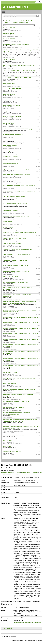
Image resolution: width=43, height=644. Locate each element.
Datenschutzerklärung (17, 641)
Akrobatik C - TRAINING (9, 39)
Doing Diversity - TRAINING (10, 146)
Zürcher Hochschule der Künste (9, 636)
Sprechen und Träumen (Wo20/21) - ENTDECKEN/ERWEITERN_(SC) (20, 317)
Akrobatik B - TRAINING (9, 33)
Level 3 (27, 22)
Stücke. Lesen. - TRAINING (10, 384)
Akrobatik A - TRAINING (9, 28)
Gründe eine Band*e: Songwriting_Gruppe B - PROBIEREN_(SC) (19, 191)
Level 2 (17, 474)
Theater (23, 21)
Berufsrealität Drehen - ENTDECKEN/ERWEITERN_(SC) (17, 78)
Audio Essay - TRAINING (9, 60)
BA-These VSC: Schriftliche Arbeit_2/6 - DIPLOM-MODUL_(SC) (19, 71)
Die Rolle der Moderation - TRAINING (12, 140)
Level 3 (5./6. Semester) (18, 22)
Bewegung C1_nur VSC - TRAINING (12, 105)
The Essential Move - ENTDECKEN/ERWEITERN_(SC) (17, 402)
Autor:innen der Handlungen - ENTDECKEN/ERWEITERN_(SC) (19, 65)
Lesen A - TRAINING (8, 222)
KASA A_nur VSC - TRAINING (10, 211)
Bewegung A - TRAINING (9, 83)
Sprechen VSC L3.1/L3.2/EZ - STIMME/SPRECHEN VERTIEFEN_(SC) (20, 323)
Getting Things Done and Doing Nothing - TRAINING (16, 174)
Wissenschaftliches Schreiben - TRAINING (14, 435)
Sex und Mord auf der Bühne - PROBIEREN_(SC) (15, 282)
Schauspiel (8, 22)
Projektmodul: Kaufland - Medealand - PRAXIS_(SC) (16, 271)
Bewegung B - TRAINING (9, 94)
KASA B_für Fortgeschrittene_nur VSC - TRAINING (16, 216)
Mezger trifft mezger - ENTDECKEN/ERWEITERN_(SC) (17, 255)
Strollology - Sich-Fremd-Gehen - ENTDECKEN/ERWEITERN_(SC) (20, 378)
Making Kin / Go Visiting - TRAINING (12, 244)
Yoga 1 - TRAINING (8, 441)
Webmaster (39, 641)
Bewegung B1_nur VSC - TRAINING (12, 100)
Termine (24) (8, 628)
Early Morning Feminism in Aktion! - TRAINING (15, 151)
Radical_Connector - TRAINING (11, 277)
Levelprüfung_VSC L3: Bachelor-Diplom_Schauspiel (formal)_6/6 (20, 233)
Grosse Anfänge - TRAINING (10, 180)
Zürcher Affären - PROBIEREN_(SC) (12, 452)
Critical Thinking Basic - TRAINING (12, 116)
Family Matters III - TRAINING (10, 157)
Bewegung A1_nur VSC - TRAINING (12, 89)
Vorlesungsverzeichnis (16, 7)
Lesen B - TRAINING (8, 227)
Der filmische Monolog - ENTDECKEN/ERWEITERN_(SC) (17, 129)
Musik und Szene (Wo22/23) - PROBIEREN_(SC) (15, 260)
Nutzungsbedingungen (29, 641)
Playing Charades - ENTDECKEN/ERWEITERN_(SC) (16, 266)
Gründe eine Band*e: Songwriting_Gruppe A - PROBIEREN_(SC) (19, 186)
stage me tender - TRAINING (10, 373)
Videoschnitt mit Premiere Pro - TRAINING (14, 407)
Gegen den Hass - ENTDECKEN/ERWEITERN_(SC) (16, 169)
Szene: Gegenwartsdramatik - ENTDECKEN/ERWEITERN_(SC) (19, 389)
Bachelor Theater (31, 21)
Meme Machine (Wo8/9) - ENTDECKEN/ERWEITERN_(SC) (17, 249)
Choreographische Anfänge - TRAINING (13, 111)
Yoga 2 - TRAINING (8, 446)
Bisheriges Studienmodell (13, 21)
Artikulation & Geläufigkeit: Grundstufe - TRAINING (16, 44)
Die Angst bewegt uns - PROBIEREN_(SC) (14, 134)
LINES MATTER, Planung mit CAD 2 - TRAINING (15, 238)
